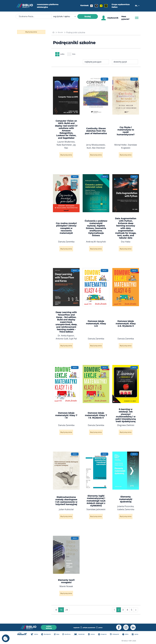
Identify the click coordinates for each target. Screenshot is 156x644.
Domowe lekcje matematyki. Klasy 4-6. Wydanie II (126, 326)
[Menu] (137, 18)
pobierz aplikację (49, 627)
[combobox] (66, 16)
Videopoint (116, 634)
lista (76, 55)
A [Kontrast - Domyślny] (90, 6)
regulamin (71, 627)
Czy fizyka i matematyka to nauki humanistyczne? (126, 133)
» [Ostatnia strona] (136, 612)
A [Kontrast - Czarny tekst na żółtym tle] (100, 6)
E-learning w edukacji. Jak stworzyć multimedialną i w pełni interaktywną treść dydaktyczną (126, 417)
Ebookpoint (49, 634)
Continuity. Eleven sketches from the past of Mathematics (96, 133)
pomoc (106, 627)
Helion (37, 634)
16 (61, 612)
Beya (59, 634)
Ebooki (62, 32)
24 (67, 612)
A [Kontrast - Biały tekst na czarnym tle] (95, 6)
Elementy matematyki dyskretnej (126, 501)
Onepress (104, 634)
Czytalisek (81, 634)
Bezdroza (68, 634)
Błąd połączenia (31, 32)
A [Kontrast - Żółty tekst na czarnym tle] (105, 6)
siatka (62, 55)
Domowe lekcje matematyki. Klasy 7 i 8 (66, 417)
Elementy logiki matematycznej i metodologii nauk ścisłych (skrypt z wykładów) (96, 503)
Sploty (136, 634)
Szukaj (88, 16)
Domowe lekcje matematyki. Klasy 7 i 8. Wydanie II (96, 417)
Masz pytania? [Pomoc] (125, 18)
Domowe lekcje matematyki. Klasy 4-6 (96, 326)
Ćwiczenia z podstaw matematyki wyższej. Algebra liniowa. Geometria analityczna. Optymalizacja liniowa (96, 230)
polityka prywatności (90, 627)
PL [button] (136, 6)
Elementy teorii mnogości (66, 583)
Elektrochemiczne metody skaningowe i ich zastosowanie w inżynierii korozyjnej (66, 503)
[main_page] (54, 32)
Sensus (93, 634)
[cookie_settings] (6, 638)
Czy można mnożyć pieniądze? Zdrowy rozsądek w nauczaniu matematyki (66, 230)
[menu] (66, 98)
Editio (127, 634)
